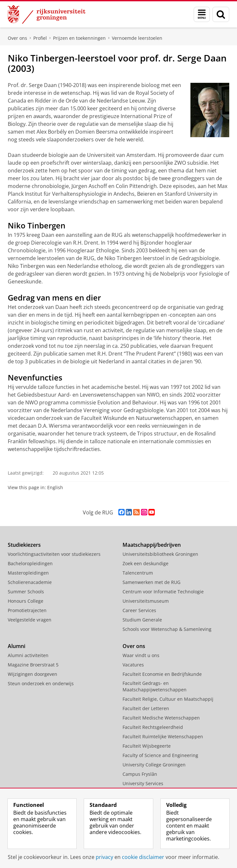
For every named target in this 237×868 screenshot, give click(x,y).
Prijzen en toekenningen (79, 38)
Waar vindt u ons (141, 655)
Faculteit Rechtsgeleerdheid (153, 727)
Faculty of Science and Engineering (160, 755)
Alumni (16, 646)
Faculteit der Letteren (146, 708)
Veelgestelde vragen (30, 620)
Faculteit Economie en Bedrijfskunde (162, 674)
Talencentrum (138, 573)
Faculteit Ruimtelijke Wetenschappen (163, 736)
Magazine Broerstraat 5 (33, 665)
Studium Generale (142, 620)
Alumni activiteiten (28, 655)
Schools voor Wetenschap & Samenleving (167, 629)
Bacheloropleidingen (30, 563)
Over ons (17, 38)
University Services (143, 783)
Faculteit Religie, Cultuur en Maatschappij (168, 699)
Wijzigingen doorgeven (32, 674)
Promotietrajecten (27, 610)
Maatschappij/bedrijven (152, 545)
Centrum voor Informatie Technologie (163, 592)
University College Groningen (154, 765)
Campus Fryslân (140, 774)
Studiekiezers (24, 545)
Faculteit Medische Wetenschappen (161, 718)
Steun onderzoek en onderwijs (41, 683)
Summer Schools (26, 592)
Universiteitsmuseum (146, 601)
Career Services (139, 610)
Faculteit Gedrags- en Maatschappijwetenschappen (155, 686)
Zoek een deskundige (145, 563)
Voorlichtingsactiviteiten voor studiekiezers (54, 554)
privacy (104, 857)
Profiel (40, 38)
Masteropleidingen (28, 573)
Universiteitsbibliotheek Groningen (160, 554)
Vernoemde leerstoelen (137, 38)
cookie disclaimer (143, 857)
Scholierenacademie (30, 582)
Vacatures (133, 665)
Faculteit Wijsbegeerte (147, 746)
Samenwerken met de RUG (151, 582)
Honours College (26, 601)
